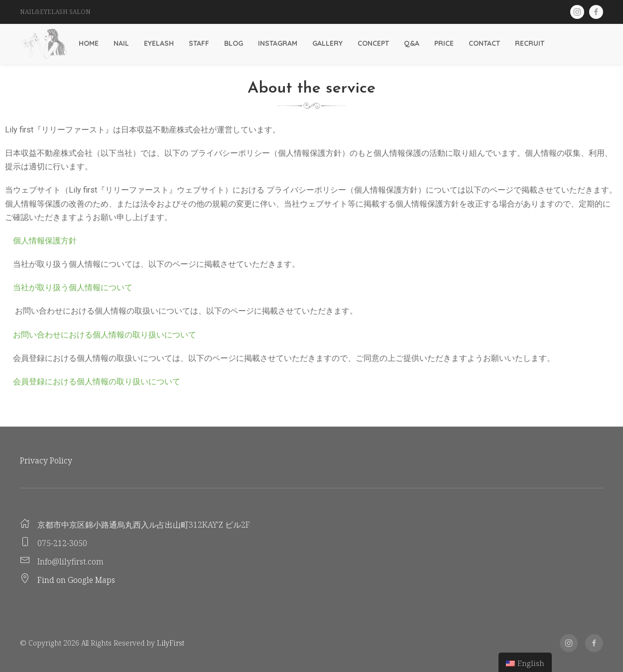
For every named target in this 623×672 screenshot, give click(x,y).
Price (444, 43)
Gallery (327, 43)
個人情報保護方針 (41, 241)
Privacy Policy (46, 460)
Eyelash (159, 43)
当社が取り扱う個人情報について (69, 287)
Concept (373, 43)
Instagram (278, 43)
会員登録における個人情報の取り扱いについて (93, 382)
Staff (199, 43)
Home (89, 43)
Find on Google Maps (76, 580)
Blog (234, 43)
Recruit (530, 43)
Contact (484, 43)
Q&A (412, 43)
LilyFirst (171, 643)
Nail (121, 43)
